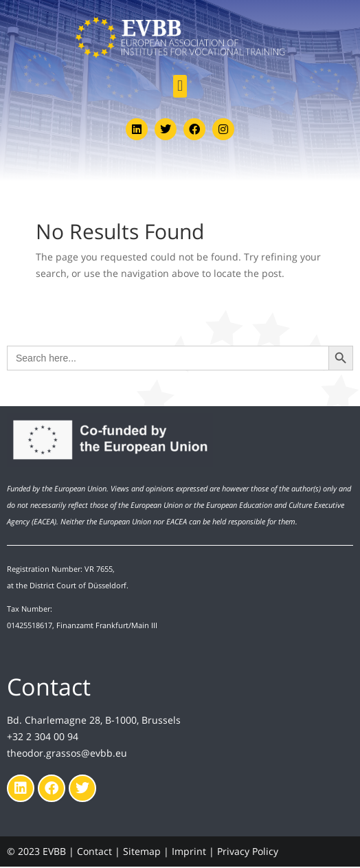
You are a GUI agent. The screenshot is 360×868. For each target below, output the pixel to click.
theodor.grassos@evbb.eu (67, 753)
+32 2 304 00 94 (43, 736)
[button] (180, 86)
